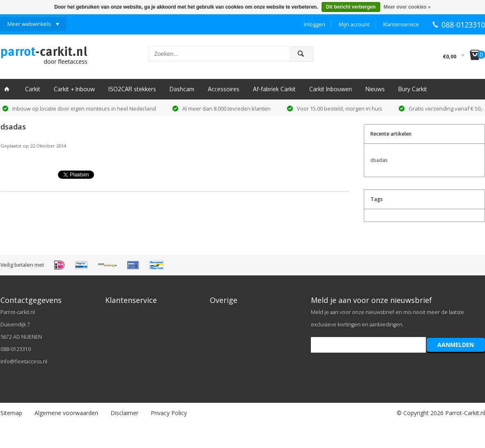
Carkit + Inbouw (74, 89)
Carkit (33, 89)
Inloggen (315, 24)
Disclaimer (124, 413)
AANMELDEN (456, 345)
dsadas (13, 127)
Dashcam (182, 89)
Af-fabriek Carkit (274, 89)
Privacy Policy (169, 413)
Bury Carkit (413, 89)
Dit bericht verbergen (351, 7)
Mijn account (354, 24)
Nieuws (375, 89)
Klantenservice (401, 24)
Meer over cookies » (407, 7)
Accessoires (224, 89)
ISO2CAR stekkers (132, 89)
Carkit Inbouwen (331, 89)
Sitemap (11, 413)
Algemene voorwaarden (66, 413)
